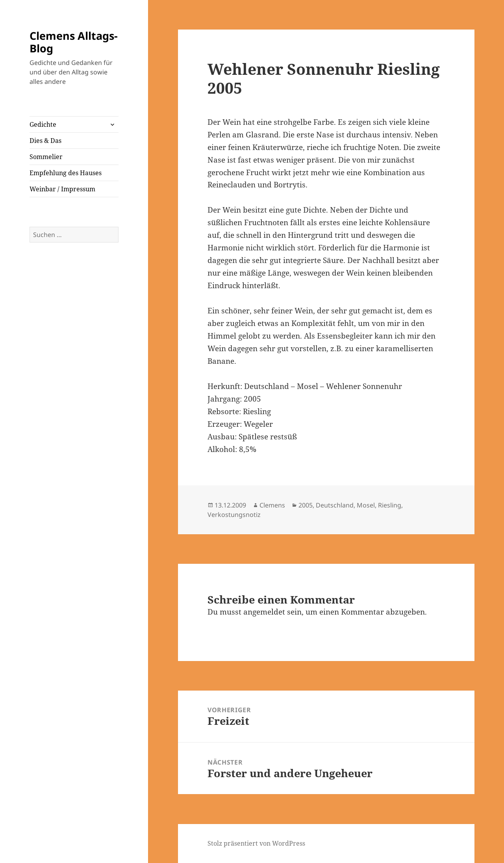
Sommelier (46, 157)
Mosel (366, 505)
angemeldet (264, 612)
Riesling (390, 505)
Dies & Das (45, 141)
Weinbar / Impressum (62, 189)
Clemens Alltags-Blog (74, 42)
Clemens (272, 505)
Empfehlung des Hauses (66, 173)
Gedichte (43, 124)
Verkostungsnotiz (234, 515)
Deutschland (335, 505)
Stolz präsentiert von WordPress (256, 843)
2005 (306, 505)
